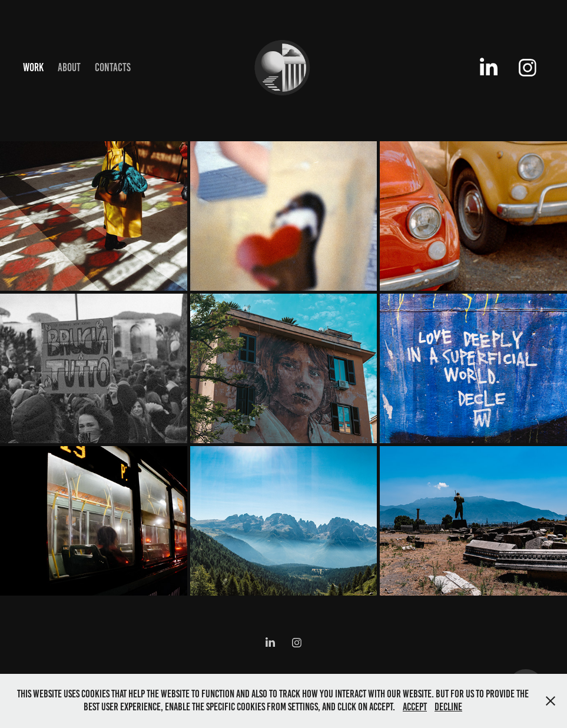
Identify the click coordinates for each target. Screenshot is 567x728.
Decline (448, 707)
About (69, 67)
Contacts (113, 67)
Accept (415, 707)
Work (33, 67)
